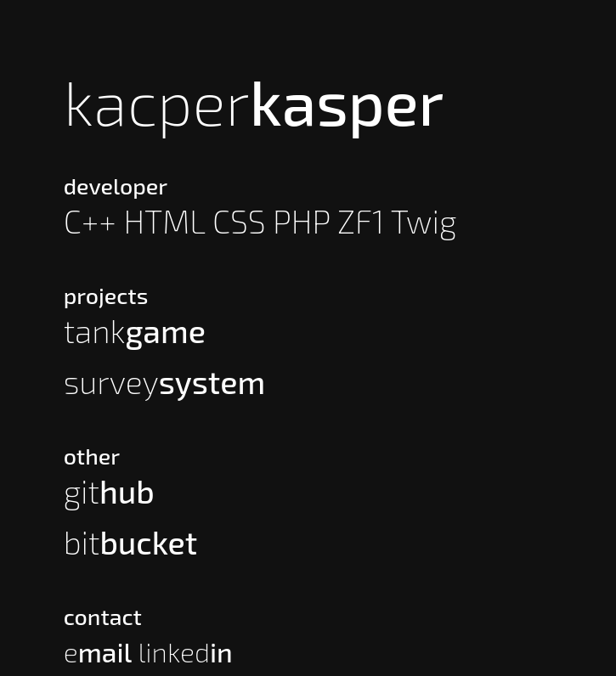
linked (185, 651)
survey (165, 382)
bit (130, 542)
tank (135, 331)
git (109, 491)
